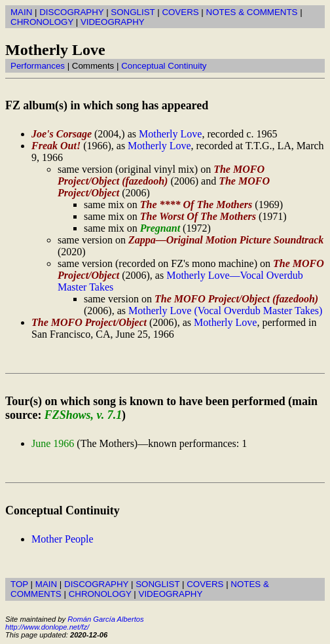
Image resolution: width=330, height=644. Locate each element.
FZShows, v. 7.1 (83, 415)
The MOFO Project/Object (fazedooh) (161, 175)
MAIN (21, 12)
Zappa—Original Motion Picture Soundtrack (226, 240)
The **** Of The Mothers (196, 205)
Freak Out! (56, 146)
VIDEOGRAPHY (113, 22)
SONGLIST (133, 12)
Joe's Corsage (62, 134)
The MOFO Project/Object (89, 322)
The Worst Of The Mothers (198, 216)
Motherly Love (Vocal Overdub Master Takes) (225, 311)
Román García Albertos (105, 619)
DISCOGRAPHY (71, 12)
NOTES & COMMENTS (252, 12)
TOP (19, 584)
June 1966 (53, 443)
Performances (38, 66)
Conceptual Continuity (164, 66)
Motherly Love (170, 134)
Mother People (63, 539)
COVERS (180, 12)
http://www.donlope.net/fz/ (47, 627)
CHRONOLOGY (42, 22)
